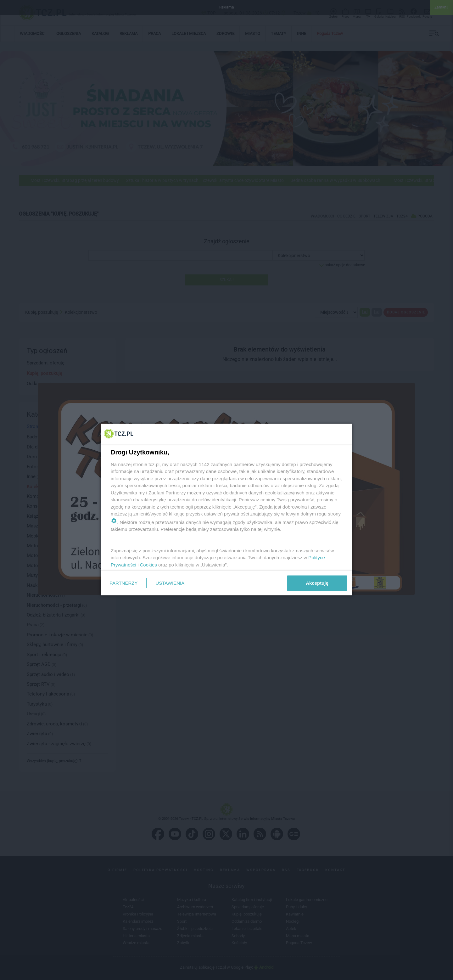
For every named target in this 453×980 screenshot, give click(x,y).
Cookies (148, 564)
